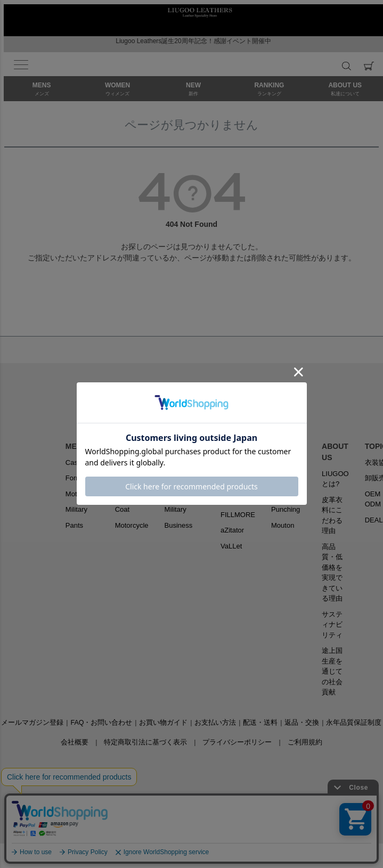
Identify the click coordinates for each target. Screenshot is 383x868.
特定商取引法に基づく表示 (145, 742)
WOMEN (130, 446)
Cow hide (286, 478)
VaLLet (231, 546)
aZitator (232, 530)
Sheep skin (288, 462)
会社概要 (75, 742)
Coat (122, 509)
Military (76, 509)
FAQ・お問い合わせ (101, 723)
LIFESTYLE (185, 446)
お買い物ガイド (163, 723)
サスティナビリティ (332, 625)
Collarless (130, 478)
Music (174, 494)
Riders (125, 462)
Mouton (283, 525)
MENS (76, 446)
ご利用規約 (305, 742)
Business (179, 525)
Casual (76, 462)
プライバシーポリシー (237, 742)
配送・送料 (260, 723)
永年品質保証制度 (354, 723)
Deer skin (286, 494)
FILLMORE (238, 515)
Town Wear (182, 462)
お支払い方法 (215, 723)
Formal (76, 478)
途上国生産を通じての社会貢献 (332, 671)
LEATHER (288, 446)
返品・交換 (302, 723)
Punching (286, 509)
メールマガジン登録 (32, 723)
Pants (74, 525)
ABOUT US (335, 452)
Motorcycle (82, 494)
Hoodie (126, 494)
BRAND (234, 446)
